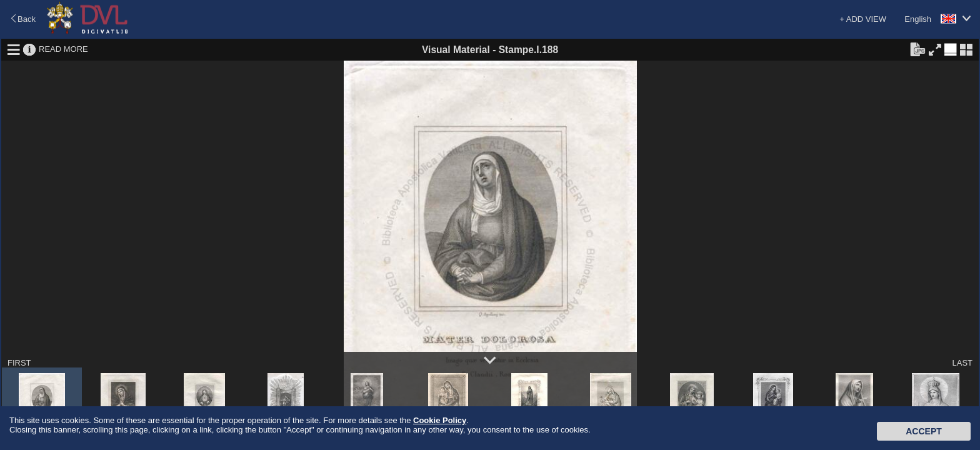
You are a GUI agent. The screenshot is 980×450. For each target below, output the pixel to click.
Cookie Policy (440, 420)
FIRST (19, 363)
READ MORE (63, 49)
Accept (924, 431)
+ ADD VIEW (863, 19)
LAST (962, 363)
